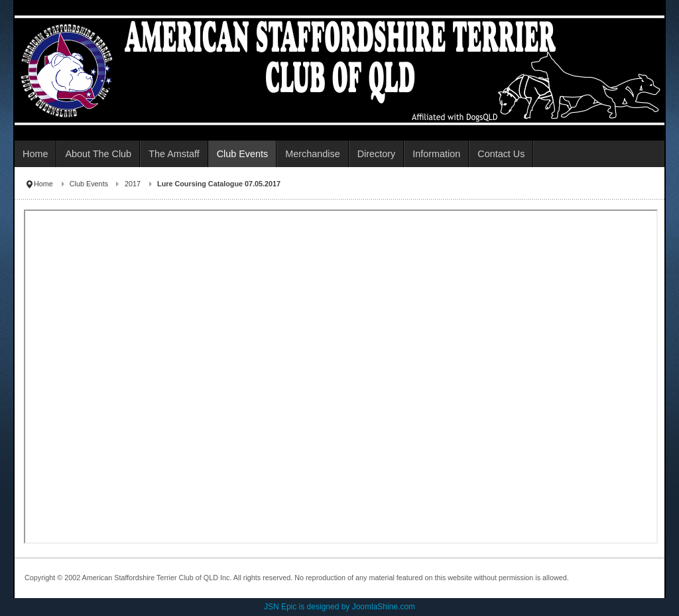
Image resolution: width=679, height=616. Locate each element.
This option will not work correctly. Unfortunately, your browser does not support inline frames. (340, 377)
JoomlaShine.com (384, 607)
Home (43, 184)
